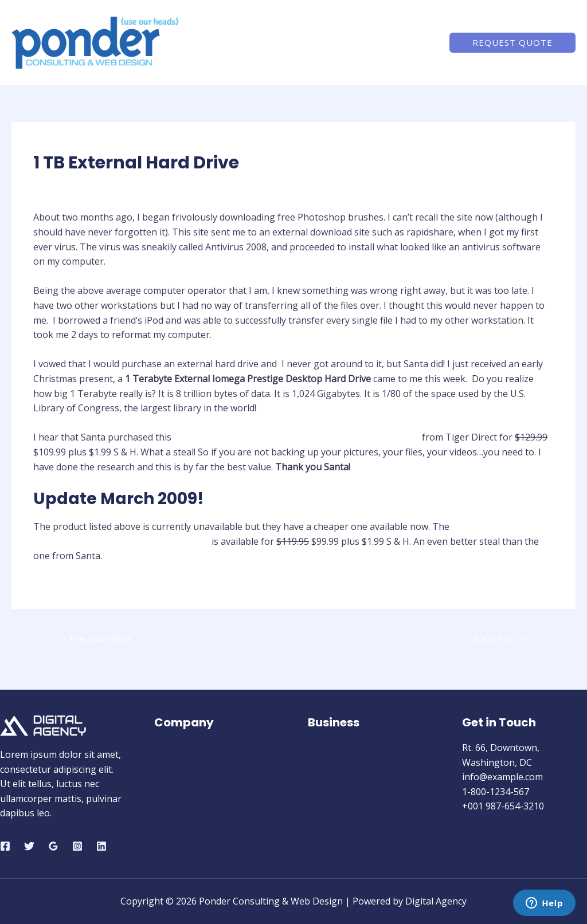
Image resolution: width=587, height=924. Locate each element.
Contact (412, 42)
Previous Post (95, 638)
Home (266, 42)
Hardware (60, 185)
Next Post (502, 638)
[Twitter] (29, 846)
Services (360, 42)
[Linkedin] (101, 846)
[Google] (53, 846)
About (311, 42)
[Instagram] (77, 846)
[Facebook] (5, 846)
